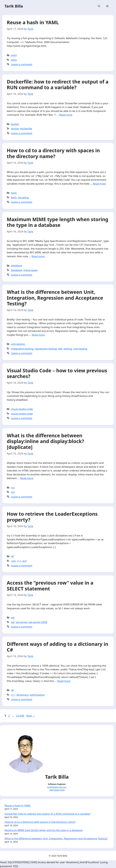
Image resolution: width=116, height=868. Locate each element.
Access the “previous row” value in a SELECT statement (50, 586)
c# (12, 556)
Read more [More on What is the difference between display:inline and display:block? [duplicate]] (27, 478)
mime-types (31, 270)
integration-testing (22, 349)
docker (15, 124)
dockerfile (26, 129)
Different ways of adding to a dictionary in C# (58, 647)
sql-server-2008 (38, 622)
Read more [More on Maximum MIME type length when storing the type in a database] (38, 256)
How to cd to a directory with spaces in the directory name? (53, 153)
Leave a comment (22, 64)
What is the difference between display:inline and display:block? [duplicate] (45, 441)
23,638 (20, 716)
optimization (37, 695)
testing (68, 349)
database (16, 265)
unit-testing (18, 344)
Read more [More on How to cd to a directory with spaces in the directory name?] (99, 184)
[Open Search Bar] (99, 6)
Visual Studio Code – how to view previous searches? (57, 373)
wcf (25, 561)
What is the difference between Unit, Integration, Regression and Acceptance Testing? (55, 298)
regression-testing (46, 349)
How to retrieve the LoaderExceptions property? (52, 517)
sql (13, 617)
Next (31, 716)
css (13, 487)
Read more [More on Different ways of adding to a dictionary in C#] (64, 681)
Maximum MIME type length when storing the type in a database (58, 222)
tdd (60, 349)
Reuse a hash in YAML (33, 22)
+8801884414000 (57, 790)
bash (14, 193)
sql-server (21, 622)
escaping (23, 197)
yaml (14, 55)
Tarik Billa (14, 6)
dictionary (22, 695)
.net (13, 561)
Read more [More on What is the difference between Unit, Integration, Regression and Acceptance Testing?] (38, 335)
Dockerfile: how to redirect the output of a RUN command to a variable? (58, 84)
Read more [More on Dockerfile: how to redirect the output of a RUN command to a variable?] (66, 115)
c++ (19, 561)
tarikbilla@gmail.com (57, 787)
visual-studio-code (22, 409)
